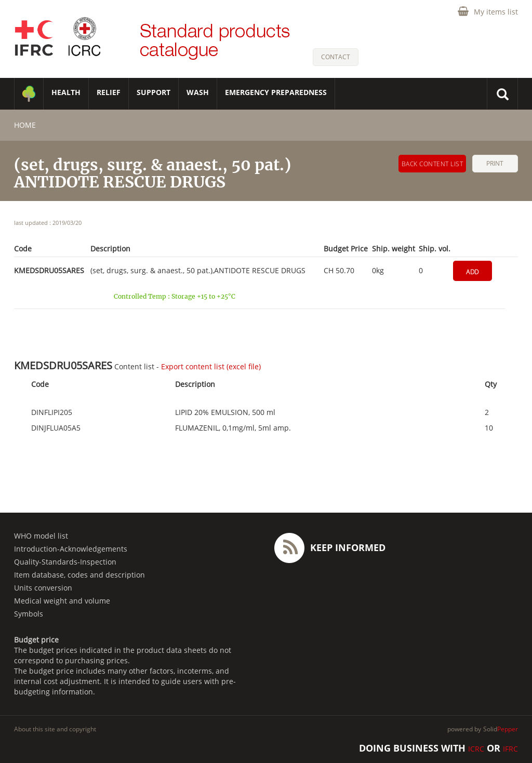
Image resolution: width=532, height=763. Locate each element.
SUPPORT (154, 92)
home (25, 125)
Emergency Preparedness (276, 92)
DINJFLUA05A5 (56, 428)
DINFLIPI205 (52, 412)
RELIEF (109, 92)
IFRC (510, 749)
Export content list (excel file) (211, 366)
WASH (198, 92)
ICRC (476, 749)
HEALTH (66, 92)
